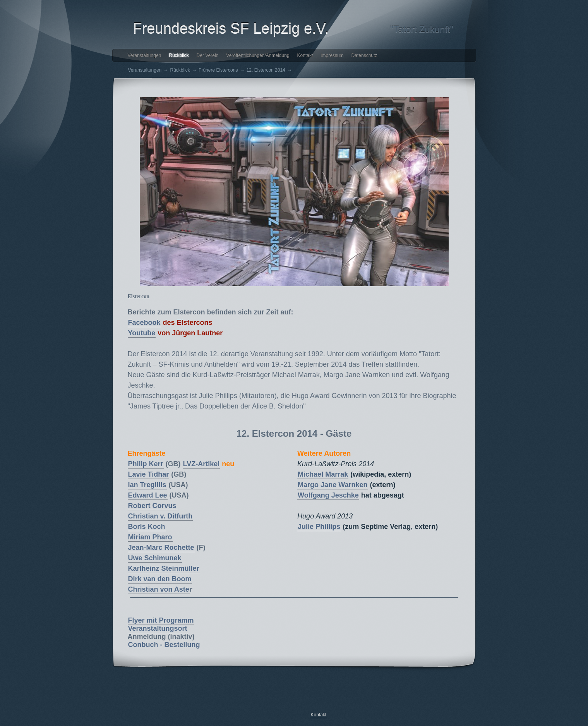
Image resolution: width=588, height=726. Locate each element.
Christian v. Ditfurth (160, 516)
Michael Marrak (323, 474)
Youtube (142, 333)
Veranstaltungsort (158, 628)
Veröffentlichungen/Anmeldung (258, 55)
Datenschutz (364, 55)
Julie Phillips (319, 527)
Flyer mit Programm (161, 620)
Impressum (332, 55)
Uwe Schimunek (155, 558)
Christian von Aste (159, 589)
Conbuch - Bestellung (164, 645)
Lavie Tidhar (149, 474)
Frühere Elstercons (218, 70)
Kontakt (305, 55)
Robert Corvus (152, 506)
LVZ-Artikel (201, 464)
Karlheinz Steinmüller (164, 568)
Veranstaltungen (145, 55)
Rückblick (179, 55)
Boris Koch (147, 527)
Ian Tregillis (147, 485)
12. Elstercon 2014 (266, 70)
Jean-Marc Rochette (161, 548)
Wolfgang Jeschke (328, 495)
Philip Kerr (146, 464)
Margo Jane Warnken (333, 485)
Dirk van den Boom (160, 579)
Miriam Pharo (150, 537)
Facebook (144, 323)
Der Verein (208, 55)
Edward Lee (148, 495)
